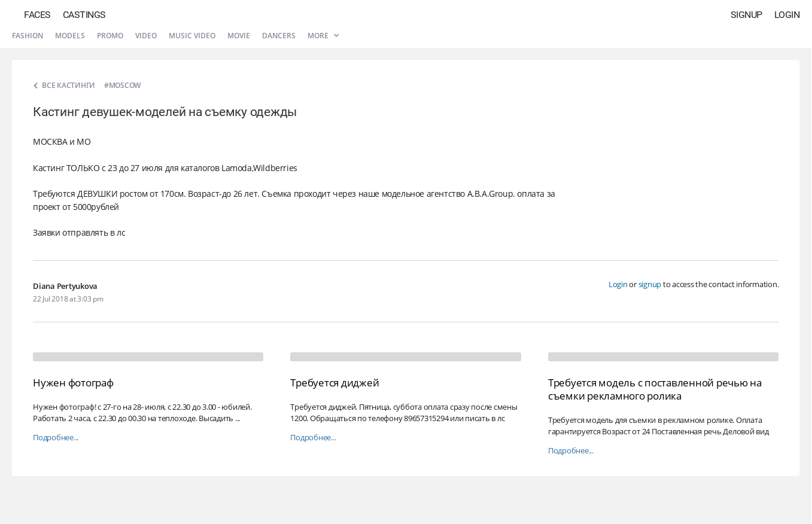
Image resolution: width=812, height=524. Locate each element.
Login (787, 15)
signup (650, 284)
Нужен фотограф (73, 383)
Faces (37, 15)
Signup (746, 15)
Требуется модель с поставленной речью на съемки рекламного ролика (655, 389)
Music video (192, 36)
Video (146, 36)
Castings (84, 15)
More (323, 36)
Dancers (279, 36)
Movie (239, 36)
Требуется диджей (334, 383)
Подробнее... (56, 438)
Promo (110, 36)
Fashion (28, 36)
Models (70, 36)
